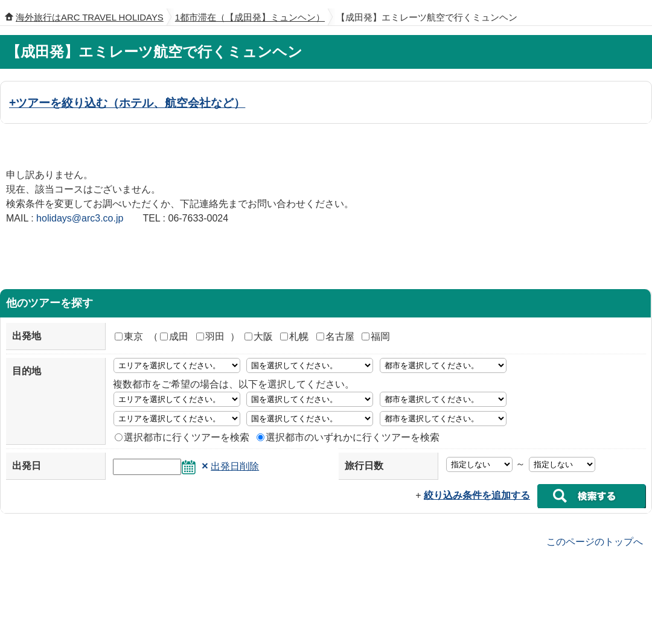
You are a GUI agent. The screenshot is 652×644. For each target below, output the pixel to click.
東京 (129, 336)
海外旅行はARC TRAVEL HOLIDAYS (90, 18)
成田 (174, 336)
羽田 (210, 336)
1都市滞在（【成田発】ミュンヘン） (250, 18)
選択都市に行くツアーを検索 (182, 437)
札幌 (294, 336)
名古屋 (335, 336)
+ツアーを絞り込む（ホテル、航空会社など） (127, 103)
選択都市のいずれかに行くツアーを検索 (348, 437)
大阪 (259, 336)
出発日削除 (235, 466)
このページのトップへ (595, 541)
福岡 (376, 336)
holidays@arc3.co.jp (80, 218)
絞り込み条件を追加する (477, 495)
